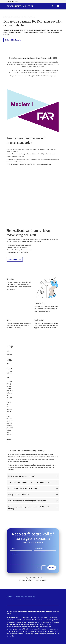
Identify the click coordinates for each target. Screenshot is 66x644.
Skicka (52, 568)
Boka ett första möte (13, 40)
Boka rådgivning (15, 259)
